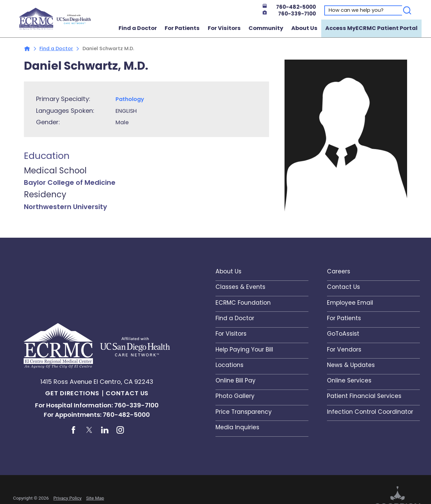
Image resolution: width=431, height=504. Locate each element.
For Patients (182, 28)
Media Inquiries (237, 427)
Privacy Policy (67, 498)
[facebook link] (74, 430)
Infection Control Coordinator (370, 412)
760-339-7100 (289, 14)
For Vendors (344, 349)
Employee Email (350, 303)
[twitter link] (89, 430)
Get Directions (72, 393)
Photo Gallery (235, 396)
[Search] (407, 10)
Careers (339, 271)
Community (266, 28)
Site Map (95, 498)
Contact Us (127, 393)
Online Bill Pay (236, 380)
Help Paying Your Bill (244, 349)
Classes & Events (240, 287)
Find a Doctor (138, 28)
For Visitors (224, 28)
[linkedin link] (105, 430)
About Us (304, 28)
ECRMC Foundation (243, 303)
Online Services (349, 380)
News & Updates (351, 365)
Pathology (130, 99)
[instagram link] (120, 430)
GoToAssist (343, 334)
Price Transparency (244, 412)
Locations (229, 365)
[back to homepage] (27, 49)
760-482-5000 (289, 7)
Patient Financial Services (364, 396)
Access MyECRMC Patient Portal (371, 28)
